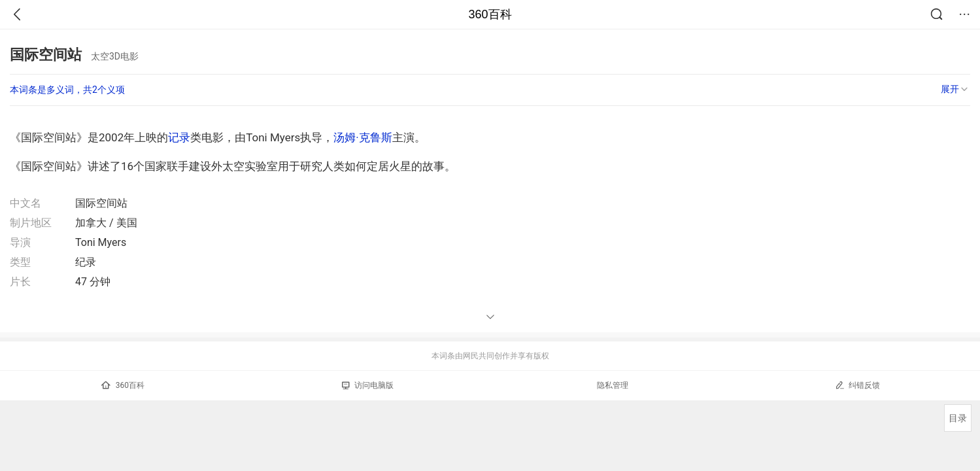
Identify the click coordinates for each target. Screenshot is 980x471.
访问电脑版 (368, 385)
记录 (179, 137)
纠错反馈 (857, 385)
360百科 (490, 14)
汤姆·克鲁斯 (363, 137)
